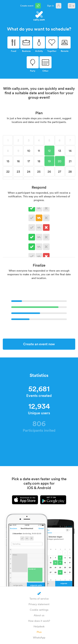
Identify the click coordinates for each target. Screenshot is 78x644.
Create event (27, 6)
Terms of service (39, 599)
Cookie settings (39, 610)
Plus (39, 632)
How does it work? (39, 621)
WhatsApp (39, 637)
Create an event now (39, 344)
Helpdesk (39, 626)
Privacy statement (39, 604)
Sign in (50, 6)
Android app (53, 500)
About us (39, 615)
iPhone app (25, 500)
